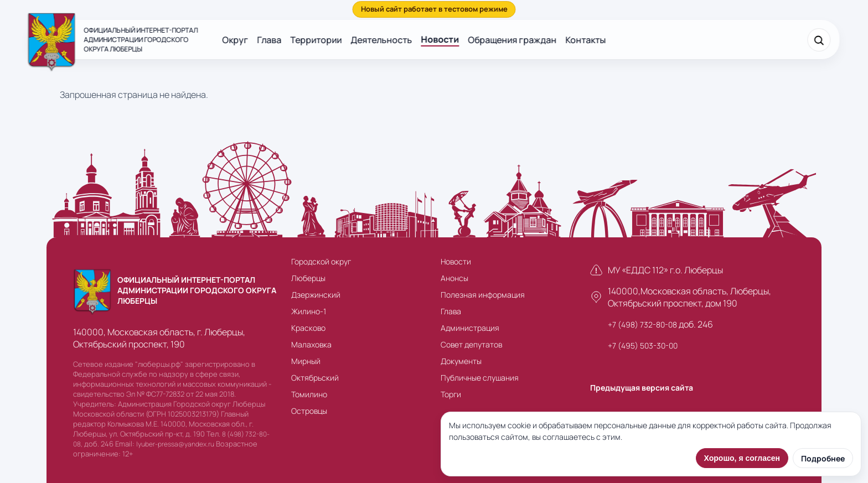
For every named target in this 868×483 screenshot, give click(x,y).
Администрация (470, 328)
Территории (316, 40)
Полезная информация (483, 295)
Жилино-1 (309, 311)
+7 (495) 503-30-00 (643, 346)
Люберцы (308, 278)
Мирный (306, 361)
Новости (440, 39)
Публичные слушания (480, 378)
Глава (269, 40)
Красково (308, 328)
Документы (461, 361)
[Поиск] (819, 40)
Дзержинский (316, 295)
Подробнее (823, 458)
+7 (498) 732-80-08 (642, 324)
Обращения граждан (512, 40)
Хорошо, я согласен (742, 458)
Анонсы (454, 278)
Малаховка (311, 344)
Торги (451, 394)
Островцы (309, 411)
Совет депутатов (471, 344)
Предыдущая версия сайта (642, 388)
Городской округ (321, 261)
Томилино (309, 394)
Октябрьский (315, 378)
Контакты (585, 40)
